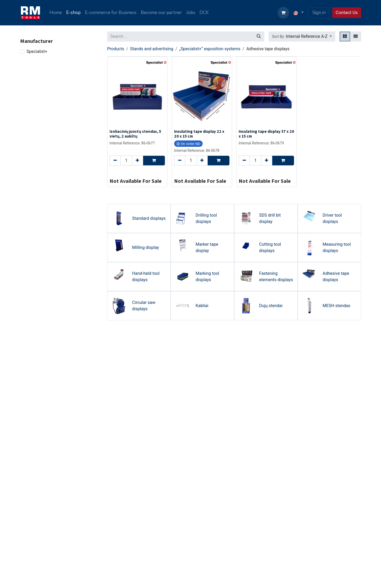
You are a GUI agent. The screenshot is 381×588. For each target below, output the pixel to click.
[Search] (259, 37)
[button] (302, 37)
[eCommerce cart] (283, 13)
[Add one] (138, 161)
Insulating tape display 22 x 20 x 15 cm (199, 134)
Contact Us (347, 12)
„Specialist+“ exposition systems (210, 49)
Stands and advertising (152, 49)
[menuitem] (56, 13)
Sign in (319, 13)
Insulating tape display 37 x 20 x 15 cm (266, 134)
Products (116, 49)
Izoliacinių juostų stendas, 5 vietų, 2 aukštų (135, 134)
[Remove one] (115, 161)
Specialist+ (37, 51)
